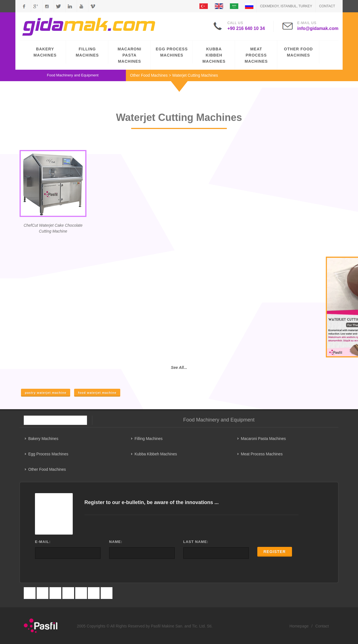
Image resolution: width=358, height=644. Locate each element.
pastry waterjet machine (46, 393)
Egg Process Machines (48, 454)
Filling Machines (149, 439)
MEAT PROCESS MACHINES (256, 55)
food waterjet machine (97, 393)
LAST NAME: (196, 542)
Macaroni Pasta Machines (263, 439)
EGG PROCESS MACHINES (172, 52)
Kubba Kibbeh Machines (156, 454)
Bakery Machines (43, 439)
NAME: (116, 542)
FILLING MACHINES (87, 52)
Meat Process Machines (262, 454)
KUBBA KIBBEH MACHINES (214, 55)
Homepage (299, 626)
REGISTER (275, 552)
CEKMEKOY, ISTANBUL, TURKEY (286, 6)
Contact (327, 6)
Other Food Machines (149, 75)
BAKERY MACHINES (45, 52)
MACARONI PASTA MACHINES (130, 55)
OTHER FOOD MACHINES (298, 52)
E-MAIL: (43, 542)
